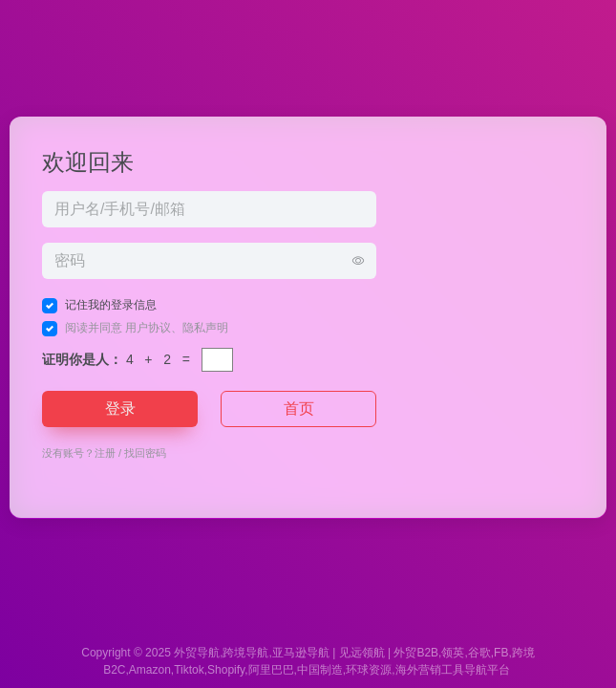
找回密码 (145, 453)
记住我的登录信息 (111, 305)
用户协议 (148, 328)
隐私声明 (205, 328)
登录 (120, 408)
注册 (105, 453)
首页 (299, 408)
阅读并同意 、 (147, 328)
